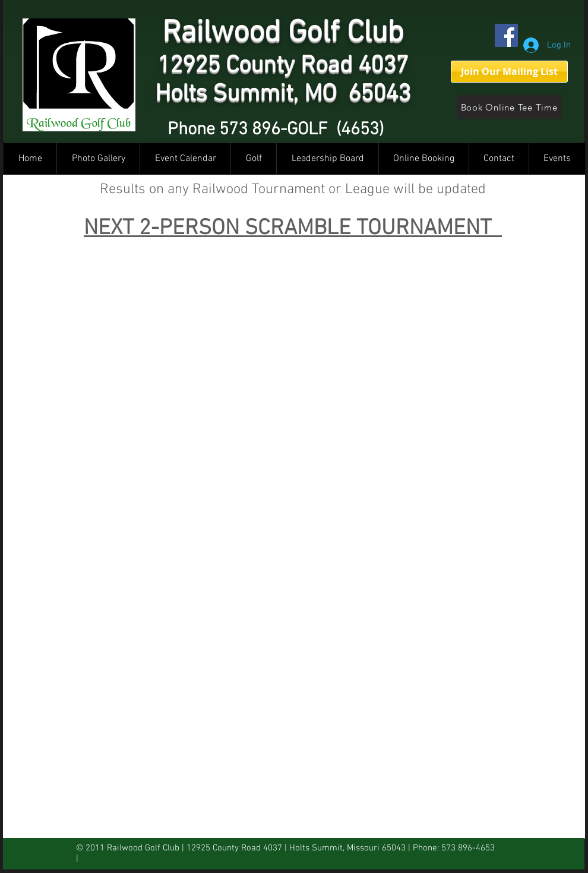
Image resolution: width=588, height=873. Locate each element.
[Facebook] (506, 35)
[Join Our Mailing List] (509, 72)
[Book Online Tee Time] (509, 107)
